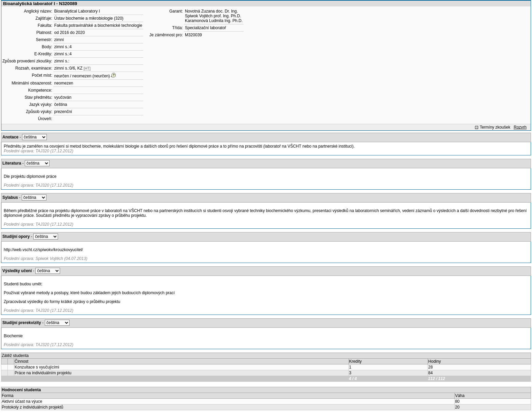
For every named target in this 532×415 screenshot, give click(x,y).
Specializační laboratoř (205, 28)
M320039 (193, 35)
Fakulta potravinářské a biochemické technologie (98, 25)
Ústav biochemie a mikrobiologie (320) (89, 18)
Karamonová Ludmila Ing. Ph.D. (214, 21)
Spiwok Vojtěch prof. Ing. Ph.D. (213, 16)
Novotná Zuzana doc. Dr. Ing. (211, 11)
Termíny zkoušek (495, 127)
